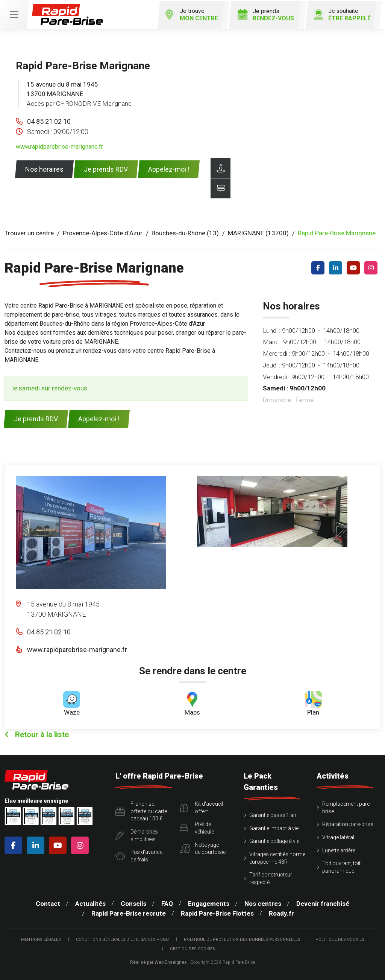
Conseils (133, 903)
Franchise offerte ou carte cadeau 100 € (141, 810)
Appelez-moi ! (169, 168)
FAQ (167, 903)
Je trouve (188, 14)
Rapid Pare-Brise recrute (129, 913)
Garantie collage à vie (274, 841)
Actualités (90, 903)
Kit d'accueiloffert (201, 807)
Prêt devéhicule (197, 828)
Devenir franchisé (323, 903)
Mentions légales (41, 939)
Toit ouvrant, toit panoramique (341, 866)
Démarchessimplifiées (137, 835)
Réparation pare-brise (348, 824)
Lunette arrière (339, 850)
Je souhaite (341, 14)
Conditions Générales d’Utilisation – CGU (122, 939)
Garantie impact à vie (274, 828)
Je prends (264, 14)
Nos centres (263, 903)
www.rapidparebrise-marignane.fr (59, 146)
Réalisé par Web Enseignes (158, 962)
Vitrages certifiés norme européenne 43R (277, 857)
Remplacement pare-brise (347, 807)
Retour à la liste (37, 734)
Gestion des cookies (192, 949)
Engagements (209, 903)
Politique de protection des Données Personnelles (242, 939)
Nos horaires (44, 168)
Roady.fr (281, 913)
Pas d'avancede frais (139, 855)
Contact (48, 903)
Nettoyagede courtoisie (203, 848)
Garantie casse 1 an (273, 814)
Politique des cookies (340, 939)
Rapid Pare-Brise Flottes (217, 913)
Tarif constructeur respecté (271, 878)
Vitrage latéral (338, 837)
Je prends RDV (106, 168)
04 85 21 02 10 (49, 121)
